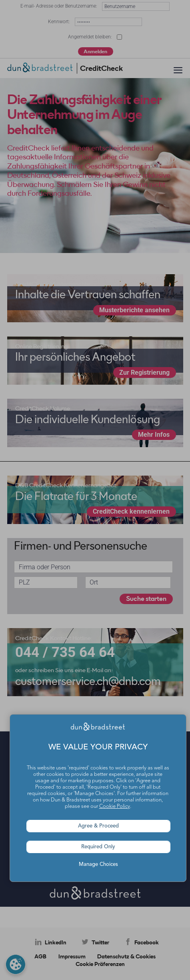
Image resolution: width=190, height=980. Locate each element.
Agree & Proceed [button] (98, 826)
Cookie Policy (115, 806)
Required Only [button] (98, 847)
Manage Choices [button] (98, 865)
